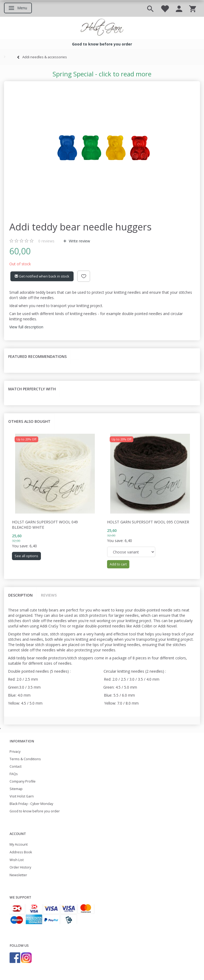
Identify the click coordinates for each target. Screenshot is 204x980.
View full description (26, 327)
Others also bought (29, 421)
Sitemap (16, 789)
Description (20, 595)
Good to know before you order (35, 811)
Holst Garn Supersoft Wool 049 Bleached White (45, 525)
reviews (46, 241)
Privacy (15, 752)
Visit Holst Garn (22, 796)
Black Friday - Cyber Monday (31, 804)
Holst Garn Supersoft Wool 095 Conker (148, 522)
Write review (79, 241)
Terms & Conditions (25, 759)
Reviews (49, 595)
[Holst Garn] (102, 28)
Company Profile (23, 781)
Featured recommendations (37, 356)
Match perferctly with (32, 389)
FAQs (14, 774)
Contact (16, 766)
